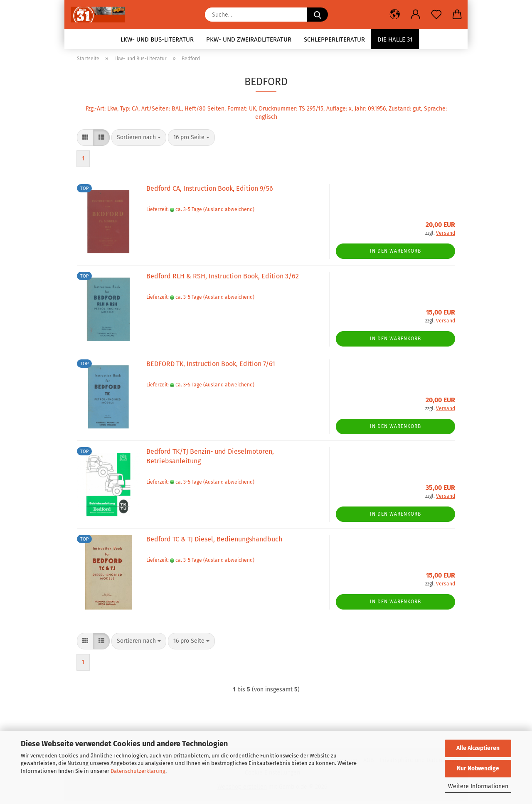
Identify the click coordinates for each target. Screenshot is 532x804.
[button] (395, 15)
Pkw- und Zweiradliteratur (249, 39)
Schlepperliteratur (334, 39)
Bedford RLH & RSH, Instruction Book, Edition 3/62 (223, 279)
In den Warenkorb (395, 253)
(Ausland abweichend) (229, 212)
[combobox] (139, 140)
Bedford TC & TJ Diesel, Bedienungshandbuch (214, 542)
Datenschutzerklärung (138, 771)
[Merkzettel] (436, 15)
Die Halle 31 (395, 39)
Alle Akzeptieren (478, 748)
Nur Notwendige (478, 768)
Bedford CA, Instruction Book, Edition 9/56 (210, 191)
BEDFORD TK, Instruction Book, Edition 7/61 (211, 367)
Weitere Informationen (478, 786)
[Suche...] (318, 15)
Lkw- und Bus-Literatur (157, 39)
